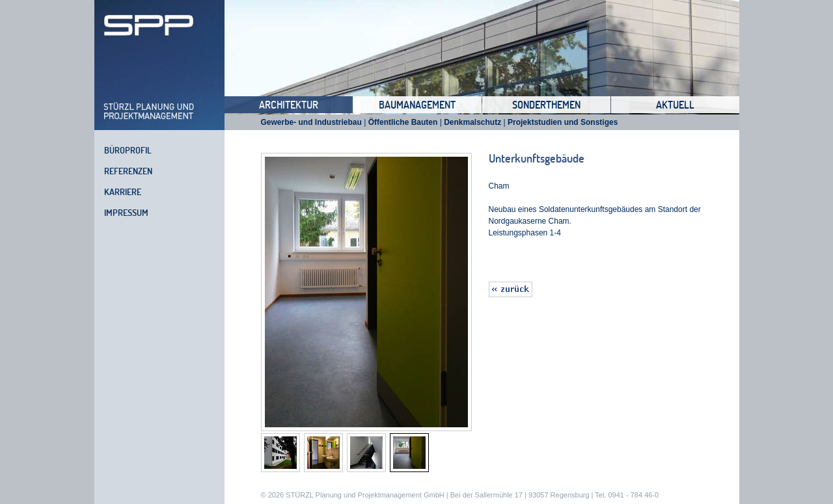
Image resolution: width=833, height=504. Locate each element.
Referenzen (128, 171)
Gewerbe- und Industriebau (311, 122)
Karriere (123, 192)
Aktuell (675, 105)
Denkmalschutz (472, 122)
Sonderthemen (546, 105)
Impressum (126, 213)
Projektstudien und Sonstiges (563, 122)
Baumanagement (417, 105)
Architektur (289, 105)
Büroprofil (128, 150)
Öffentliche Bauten (403, 122)
